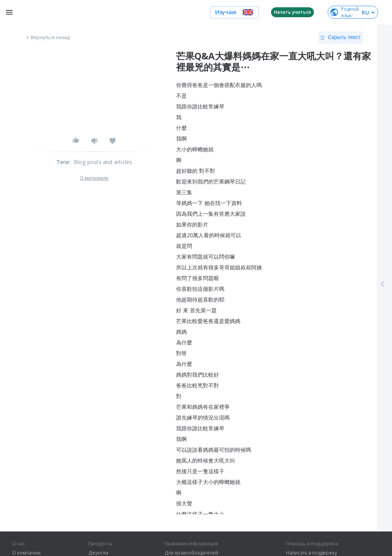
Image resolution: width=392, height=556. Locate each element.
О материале (94, 178)
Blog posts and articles (103, 162)
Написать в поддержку (311, 553)
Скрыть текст (341, 38)
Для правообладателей (191, 553)
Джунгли (98, 553)
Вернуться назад (47, 38)
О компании (26, 553)
